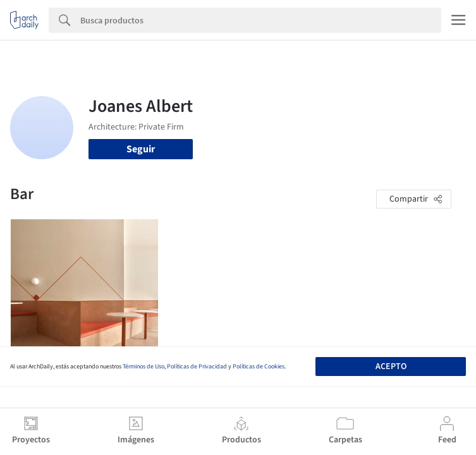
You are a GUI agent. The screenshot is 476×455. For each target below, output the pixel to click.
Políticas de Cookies (259, 367)
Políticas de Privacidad (197, 367)
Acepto (391, 367)
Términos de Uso (143, 367)
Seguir (141, 149)
